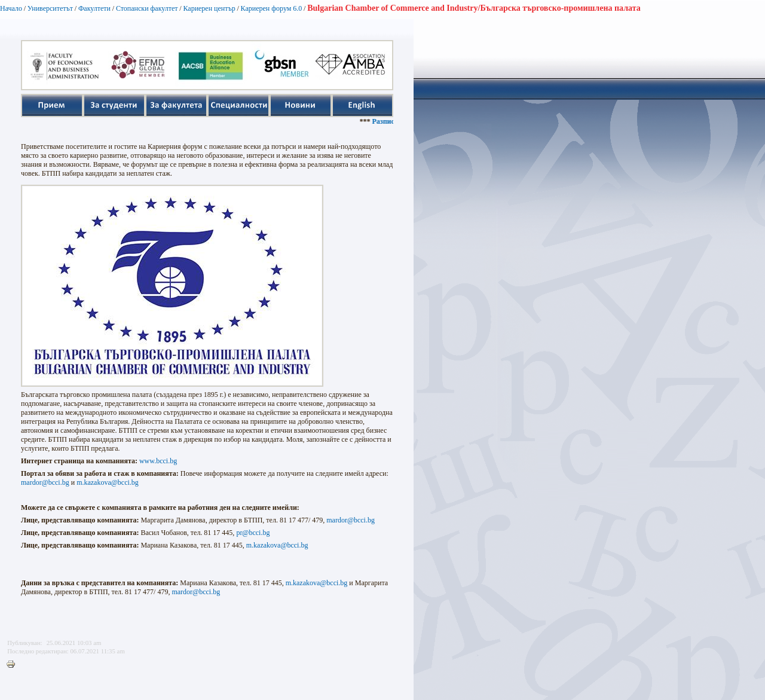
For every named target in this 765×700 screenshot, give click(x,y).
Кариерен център (209, 8)
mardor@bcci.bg (45, 482)
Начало (11, 8)
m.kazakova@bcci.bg (108, 482)
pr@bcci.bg (253, 533)
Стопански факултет (147, 8)
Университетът (50, 8)
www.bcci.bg (158, 461)
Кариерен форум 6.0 (272, 8)
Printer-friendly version (14, 665)
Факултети (94, 8)
